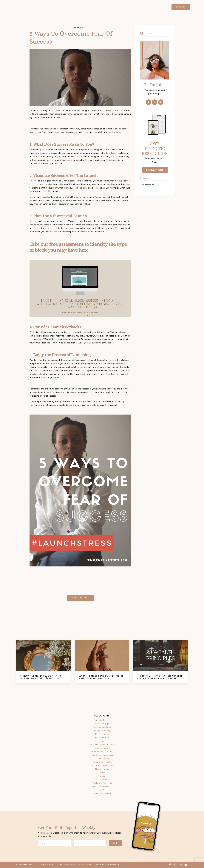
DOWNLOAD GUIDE (155, 170)
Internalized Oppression (102, 755)
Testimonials (47, 865)
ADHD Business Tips (102, 783)
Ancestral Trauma (102, 793)
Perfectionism (102, 734)
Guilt (102, 790)
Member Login (113, 865)
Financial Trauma (102, 720)
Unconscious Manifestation (102, 744)
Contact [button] (180, 7)
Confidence (102, 779)
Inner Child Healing (102, 762)
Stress (102, 772)
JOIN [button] (115, 843)
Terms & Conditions (66, 865)
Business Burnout (102, 748)
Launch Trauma (102, 758)
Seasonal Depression (102, 786)
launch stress (80, 27)
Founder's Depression (102, 765)
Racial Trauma (102, 769)
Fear (102, 741)
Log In (195, 7)
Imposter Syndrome (102, 727)
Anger (102, 776)
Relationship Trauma (102, 751)
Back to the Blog (80, 598)
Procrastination (102, 737)
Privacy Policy (85, 865)
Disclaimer (99, 865)
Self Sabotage (102, 724)
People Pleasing (102, 731)
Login (165, 7)
